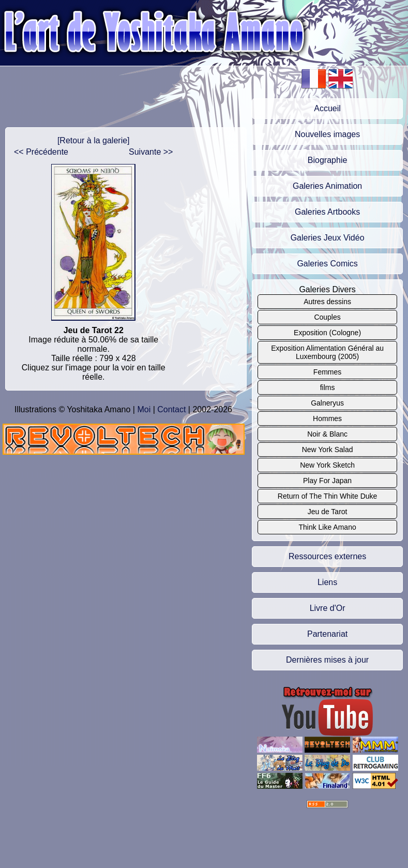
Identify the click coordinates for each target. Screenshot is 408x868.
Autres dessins (327, 302)
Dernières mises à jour (327, 660)
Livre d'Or (328, 608)
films (328, 387)
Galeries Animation (327, 186)
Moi (144, 409)
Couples (327, 317)
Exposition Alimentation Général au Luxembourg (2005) (327, 352)
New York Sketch (327, 465)
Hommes (327, 418)
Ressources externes (327, 556)
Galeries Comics (327, 264)
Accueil (327, 108)
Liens (327, 582)
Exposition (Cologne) (327, 333)
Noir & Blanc (327, 434)
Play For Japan (327, 481)
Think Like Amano (327, 527)
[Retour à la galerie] (94, 140)
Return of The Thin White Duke (327, 496)
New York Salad (328, 450)
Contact (171, 409)
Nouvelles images (327, 134)
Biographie (328, 160)
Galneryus (327, 403)
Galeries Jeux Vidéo (328, 238)
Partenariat (327, 634)
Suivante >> (151, 152)
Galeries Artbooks (327, 212)
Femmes (327, 372)
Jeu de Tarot (328, 512)
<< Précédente (41, 152)
